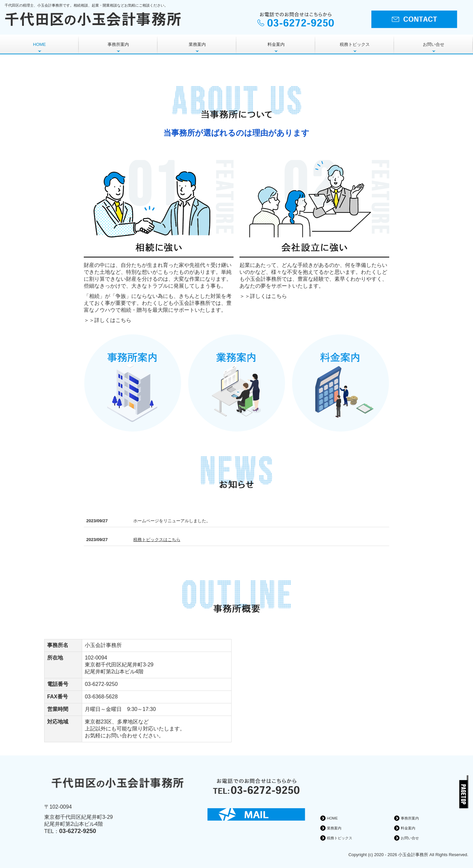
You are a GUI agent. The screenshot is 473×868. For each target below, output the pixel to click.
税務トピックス (355, 44)
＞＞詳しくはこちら (108, 320)
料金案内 (276, 44)
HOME (39, 44)
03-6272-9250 (101, 684)
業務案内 (197, 44)
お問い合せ (434, 44)
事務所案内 (118, 44)
